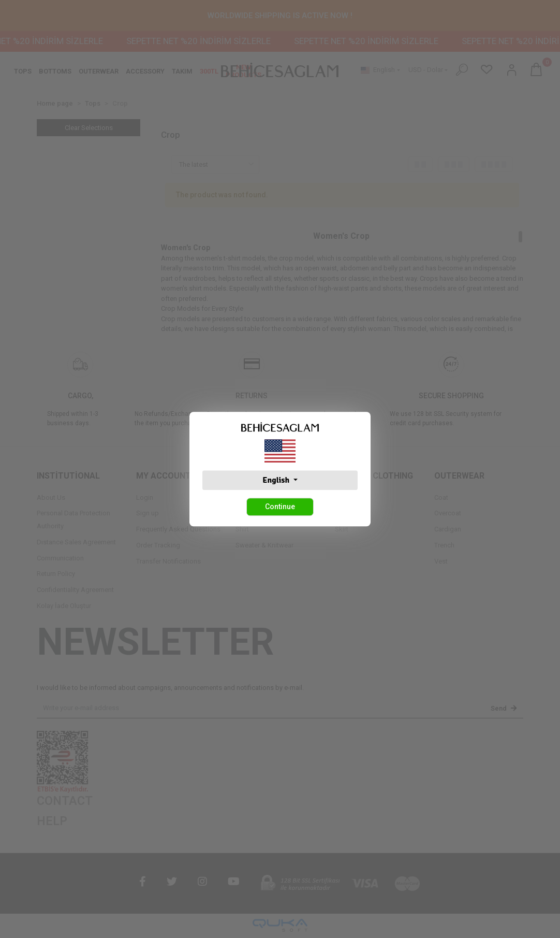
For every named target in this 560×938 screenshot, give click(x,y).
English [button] (277, 480)
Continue (280, 507)
